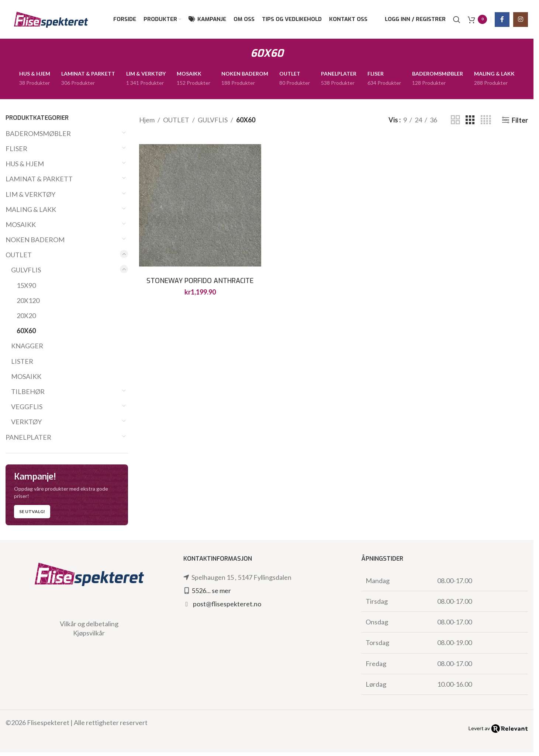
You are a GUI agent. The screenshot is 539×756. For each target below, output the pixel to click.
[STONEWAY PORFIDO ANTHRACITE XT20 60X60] (200, 205)
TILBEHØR (28, 391)
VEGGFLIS (27, 407)
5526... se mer (211, 590)
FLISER (16, 149)
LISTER (22, 361)
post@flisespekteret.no (227, 604)
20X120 (28, 300)
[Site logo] (51, 18)
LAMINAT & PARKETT (39, 179)
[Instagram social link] (521, 20)
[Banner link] (67, 495)
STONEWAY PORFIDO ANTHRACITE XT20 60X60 (200, 285)
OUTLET (19, 255)
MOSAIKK (21, 224)
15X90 (26, 285)
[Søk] (457, 20)
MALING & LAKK (31, 209)
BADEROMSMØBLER (38, 133)
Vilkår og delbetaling (89, 624)
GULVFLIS (26, 270)
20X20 (26, 316)
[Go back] (241, 53)
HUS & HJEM (25, 164)
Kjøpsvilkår (89, 633)
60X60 (26, 331)
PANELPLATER (28, 437)
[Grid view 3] (470, 120)
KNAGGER (27, 346)
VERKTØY (26, 422)
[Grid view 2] (455, 120)
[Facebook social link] (502, 20)
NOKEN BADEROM (35, 240)
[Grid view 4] (486, 120)
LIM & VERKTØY (30, 194)
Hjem (147, 120)
